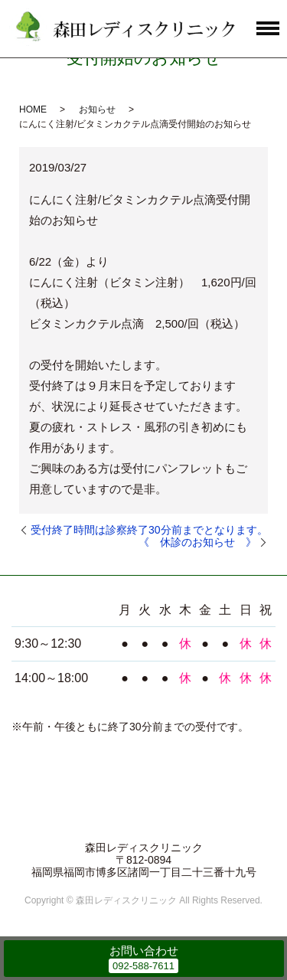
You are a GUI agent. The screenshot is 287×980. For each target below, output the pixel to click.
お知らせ (97, 109)
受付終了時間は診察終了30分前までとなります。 (149, 530)
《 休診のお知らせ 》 (197, 542)
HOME (33, 109)
